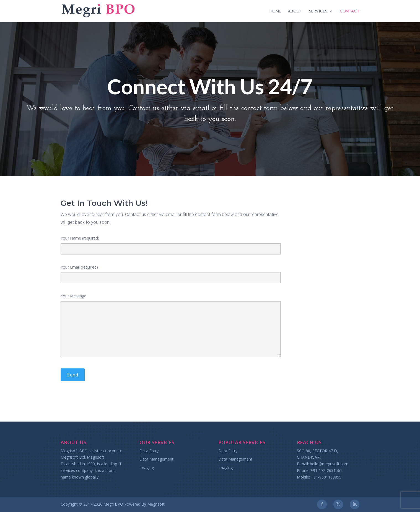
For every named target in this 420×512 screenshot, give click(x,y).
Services (318, 11)
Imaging (147, 468)
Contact (350, 11)
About (295, 11)
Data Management (156, 459)
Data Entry (149, 451)
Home (275, 11)
